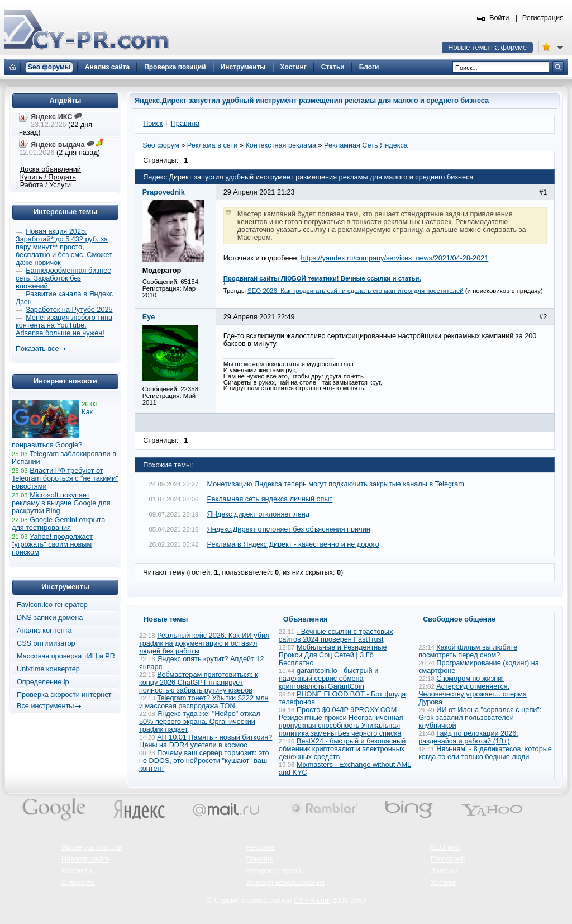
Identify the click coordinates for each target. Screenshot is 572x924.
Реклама (260, 847)
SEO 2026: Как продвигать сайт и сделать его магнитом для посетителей (356, 291)
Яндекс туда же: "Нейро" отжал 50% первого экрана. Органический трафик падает (200, 722)
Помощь (259, 859)
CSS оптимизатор (46, 643)
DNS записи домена (50, 618)
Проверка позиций (92, 847)
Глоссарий (448, 859)
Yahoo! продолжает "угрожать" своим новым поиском (52, 544)
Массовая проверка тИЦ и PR (66, 656)
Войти (499, 18)
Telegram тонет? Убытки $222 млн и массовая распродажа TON (204, 702)
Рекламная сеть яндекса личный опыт (270, 499)
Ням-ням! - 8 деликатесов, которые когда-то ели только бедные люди (485, 753)
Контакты (77, 871)
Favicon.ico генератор (52, 605)
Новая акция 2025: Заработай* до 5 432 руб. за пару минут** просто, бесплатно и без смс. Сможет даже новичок (64, 247)
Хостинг (444, 883)
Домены (444, 871)
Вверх (505, 885)
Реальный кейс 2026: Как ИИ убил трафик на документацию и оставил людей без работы (204, 643)
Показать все (37, 349)
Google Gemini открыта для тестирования (58, 524)
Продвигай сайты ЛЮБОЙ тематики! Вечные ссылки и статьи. (322, 278)
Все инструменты (45, 706)
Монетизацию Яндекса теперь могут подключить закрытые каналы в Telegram (336, 484)
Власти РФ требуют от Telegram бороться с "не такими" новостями (65, 478)
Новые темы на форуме (487, 48)
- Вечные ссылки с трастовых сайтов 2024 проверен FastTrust (336, 636)
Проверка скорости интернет (64, 695)
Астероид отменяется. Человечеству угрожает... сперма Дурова (473, 694)
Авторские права (273, 871)
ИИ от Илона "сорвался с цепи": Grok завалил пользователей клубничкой (480, 718)
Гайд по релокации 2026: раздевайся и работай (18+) (468, 737)
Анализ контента (44, 631)
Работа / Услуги (46, 185)
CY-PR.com (312, 901)
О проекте (78, 883)
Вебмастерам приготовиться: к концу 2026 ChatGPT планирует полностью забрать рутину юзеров (199, 683)
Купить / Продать (48, 177)
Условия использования (285, 883)
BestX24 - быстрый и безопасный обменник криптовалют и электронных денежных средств (342, 749)
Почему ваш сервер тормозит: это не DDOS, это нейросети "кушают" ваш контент (204, 761)
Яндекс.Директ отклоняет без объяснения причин (289, 529)
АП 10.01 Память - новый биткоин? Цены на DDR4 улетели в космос (206, 741)
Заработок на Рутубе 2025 (69, 310)
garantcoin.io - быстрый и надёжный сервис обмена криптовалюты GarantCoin (328, 679)
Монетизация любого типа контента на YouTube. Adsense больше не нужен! (64, 325)
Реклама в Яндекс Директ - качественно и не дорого (293, 544)
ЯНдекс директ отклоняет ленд (259, 514)
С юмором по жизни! (470, 679)
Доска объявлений (51, 169)
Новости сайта (85, 859)
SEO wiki (445, 847)
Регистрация (543, 18)
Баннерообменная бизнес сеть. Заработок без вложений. (63, 278)
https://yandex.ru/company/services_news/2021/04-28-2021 (395, 258)
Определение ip (43, 682)
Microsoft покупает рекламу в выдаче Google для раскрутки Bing (61, 503)
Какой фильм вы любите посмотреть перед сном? (468, 651)
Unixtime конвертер (48, 669)
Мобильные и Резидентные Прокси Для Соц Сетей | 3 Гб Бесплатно (333, 655)
